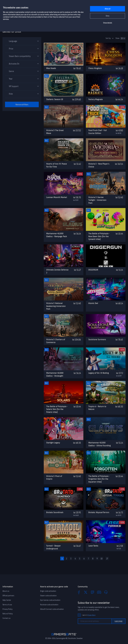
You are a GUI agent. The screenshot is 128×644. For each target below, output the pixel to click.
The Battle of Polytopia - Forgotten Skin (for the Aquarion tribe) (99, 479)
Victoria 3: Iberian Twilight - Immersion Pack (97, 200)
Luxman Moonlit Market (57, 197)
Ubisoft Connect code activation (52, 609)
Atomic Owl (93, 303)
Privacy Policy (7, 609)
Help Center (7, 600)
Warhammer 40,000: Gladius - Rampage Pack (57, 235)
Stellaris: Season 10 (55, 99)
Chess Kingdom (95, 68)
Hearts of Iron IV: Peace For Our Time (57, 165)
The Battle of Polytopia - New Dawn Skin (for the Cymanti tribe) (99, 236)
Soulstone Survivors (97, 339)
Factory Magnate (96, 99)
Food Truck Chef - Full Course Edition (97, 132)
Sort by (108, 38)
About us (6, 591)
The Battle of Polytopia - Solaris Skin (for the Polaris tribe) (57, 409)
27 (107, 559)
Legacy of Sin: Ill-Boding (99, 373)
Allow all (108, 9)
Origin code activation (48, 591)
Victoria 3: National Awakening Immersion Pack (56, 306)
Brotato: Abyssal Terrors (99, 512)
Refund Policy (8, 614)
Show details (108, 23)
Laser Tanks (93, 546)
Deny (108, 16)
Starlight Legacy (53, 443)
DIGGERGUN (93, 270)
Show (117, 38)
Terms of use (7, 605)
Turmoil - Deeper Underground (53, 547)
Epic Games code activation (50, 600)
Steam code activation (48, 596)
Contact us (6, 618)
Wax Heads (51, 68)
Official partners (8, 596)
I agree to (89, 615)
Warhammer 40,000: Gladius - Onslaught (55, 374)
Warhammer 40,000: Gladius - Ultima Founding (99, 444)
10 (102, 559)
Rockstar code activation (49, 605)
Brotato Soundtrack (55, 512)
